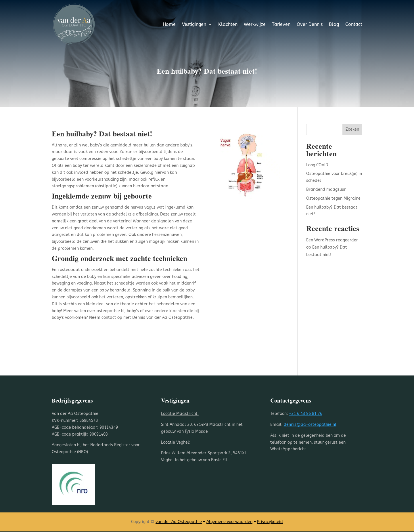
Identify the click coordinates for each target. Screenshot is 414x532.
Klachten (228, 24)
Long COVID (317, 165)
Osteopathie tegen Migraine (333, 198)
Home (169, 24)
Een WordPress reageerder (332, 240)
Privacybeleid (270, 522)
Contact (354, 24)
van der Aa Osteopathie (179, 522)
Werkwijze (255, 24)
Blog (334, 24)
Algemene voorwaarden (229, 522)
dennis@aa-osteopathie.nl (310, 425)
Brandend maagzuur (326, 189)
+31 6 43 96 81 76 (306, 414)
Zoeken (352, 129)
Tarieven (281, 24)
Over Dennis (310, 24)
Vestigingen (194, 24)
